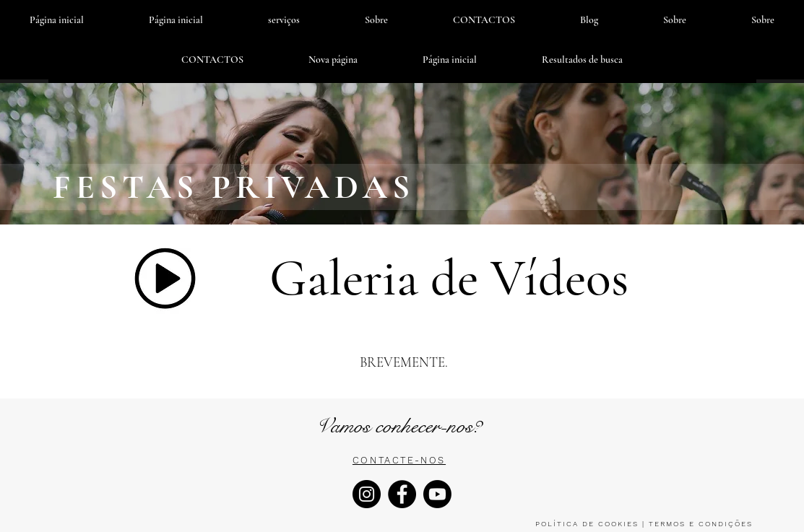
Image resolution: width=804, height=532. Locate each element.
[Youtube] (437, 494)
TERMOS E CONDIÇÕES (699, 524)
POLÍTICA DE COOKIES (587, 524)
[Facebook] (402, 494)
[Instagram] (367, 494)
